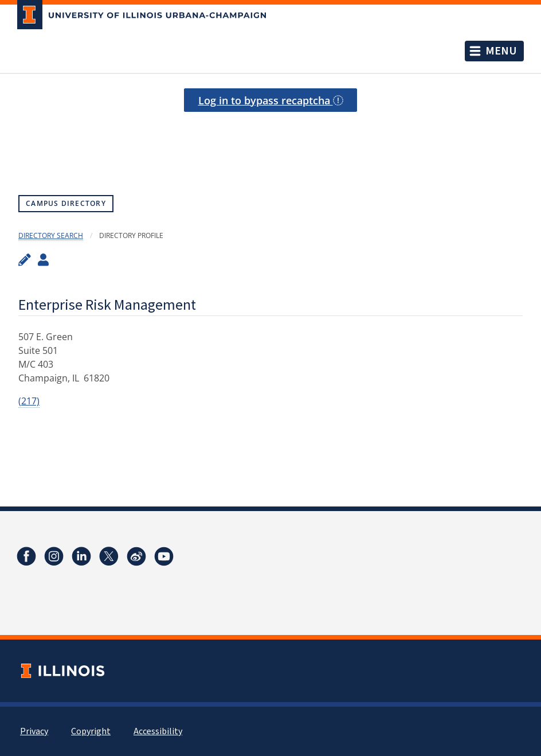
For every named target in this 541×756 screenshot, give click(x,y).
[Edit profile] (25, 260)
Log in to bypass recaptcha (271, 100)
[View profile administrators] (43, 260)
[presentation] (270, 141)
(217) (29, 401)
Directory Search (51, 235)
